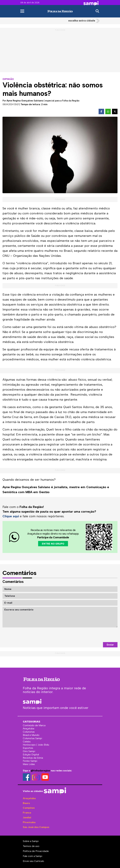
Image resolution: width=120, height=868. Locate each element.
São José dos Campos (36, 827)
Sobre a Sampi (31, 841)
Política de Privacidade (36, 851)
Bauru (26, 803)
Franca (27, 813)
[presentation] (94, 635)
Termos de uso (31, 846)
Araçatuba (29, 798)
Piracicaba (29, 822)
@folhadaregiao (40, 771)
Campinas (29, 808)
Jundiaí (27, 817)
